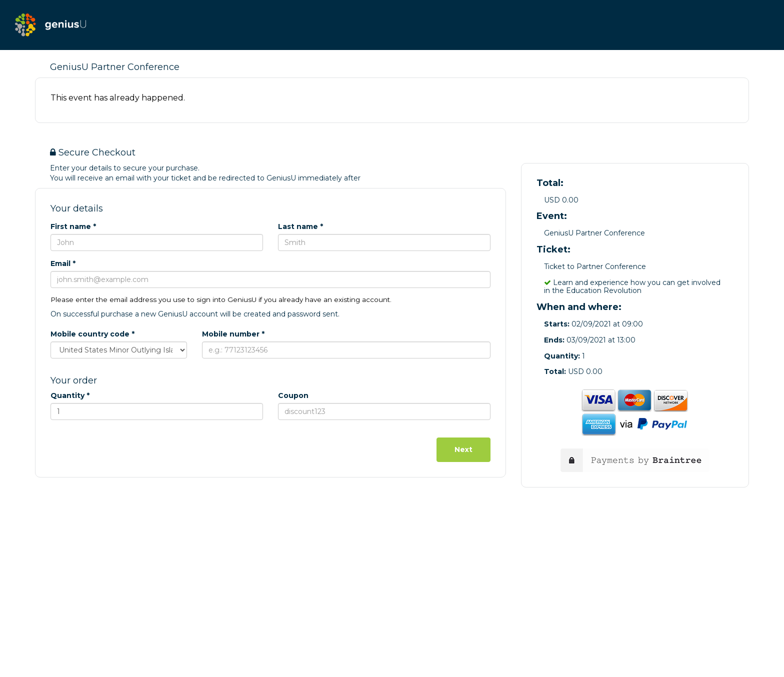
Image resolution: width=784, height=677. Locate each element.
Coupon (293, 395)
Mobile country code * (92, 334)
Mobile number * (233, 334)
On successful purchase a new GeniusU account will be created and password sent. (195, 314)
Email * (63, 263)
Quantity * (70, 395)
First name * (73, 226)
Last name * (300, 226)
